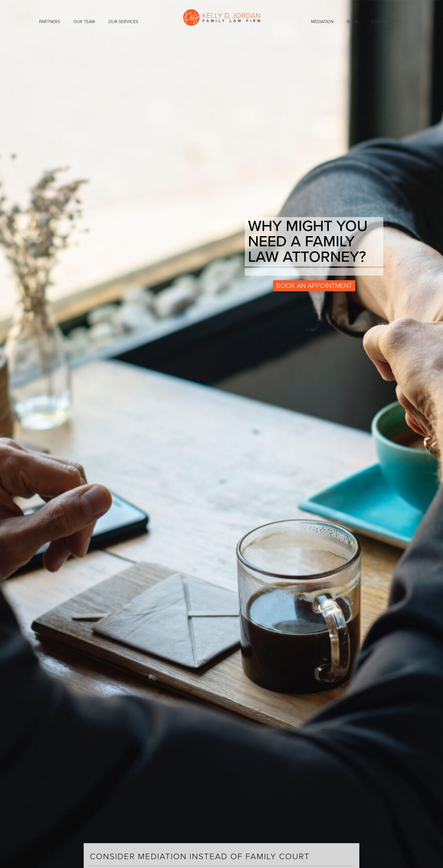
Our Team (84, 22)
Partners (50, 22)
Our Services (123, 22)
